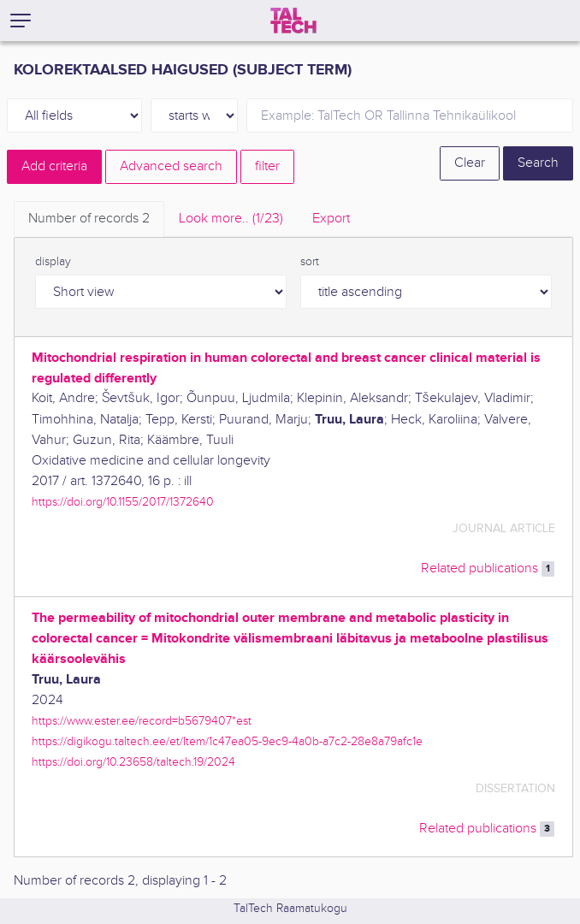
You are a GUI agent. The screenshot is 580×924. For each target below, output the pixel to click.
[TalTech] (293, 21)
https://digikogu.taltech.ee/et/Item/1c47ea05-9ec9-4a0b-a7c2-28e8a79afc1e (227, 741)
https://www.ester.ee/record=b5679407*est (142, 721)
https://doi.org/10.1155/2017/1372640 (123, 502)
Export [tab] (331, 219)
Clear (470, 163)
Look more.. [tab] (231, 219)
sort (310, 262)
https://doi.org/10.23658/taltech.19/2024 (133, 762)
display (53, 262)
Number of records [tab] (89, 219)
